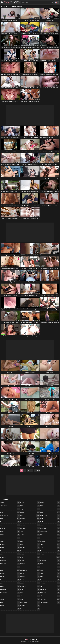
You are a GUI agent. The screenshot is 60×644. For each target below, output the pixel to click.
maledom (30, 564)
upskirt (50, 570)
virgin (50, 577)
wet (50, 586)
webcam (50, 583)
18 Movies (10, 2)
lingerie (30, 561)
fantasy (10, 596)
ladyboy (30, 548)
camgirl (10, 535)
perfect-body (50, 509)
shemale (50, 541)
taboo (50, 548)
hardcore (30, 519)
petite (50, 512)
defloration (10, 561)
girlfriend (10, 609)
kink (30, 541)
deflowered (10, 564)
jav (30, 538)
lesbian (30, 554)
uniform (50, 567)
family (10, 586)
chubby (10, 548)
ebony (10, 567)
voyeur (50, 580)
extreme (10, 580)
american (10, 509)
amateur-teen (10, 506)
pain (30, 609)
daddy (10, 554)
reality (50, 519)
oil (30, 596)
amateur (10, 503)
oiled (30, 599)
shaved (50, 535)
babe (10, 519)
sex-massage (50, 532)
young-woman (50, 602)
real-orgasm (50, 515)
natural (30, 583)
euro (10, 570)
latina (30, 551)
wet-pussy (50, 590)
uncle (50, 564)
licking (30, 557)
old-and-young (30, 602)
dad (10, 551)
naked (30, 580)
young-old (50, 599)
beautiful (10, 528)
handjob (30, 512)
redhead (50, 522)
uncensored (50, 561)
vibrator (50, 573)
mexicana (30, 577)
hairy (30, 506)
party (50, 506)
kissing (30, 544)
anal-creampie (10, 515)
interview (30, 528)
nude (30, 590)
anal (10, 512)
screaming (50, 528)
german (10, 606)
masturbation (30, 570)
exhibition (10, 577)
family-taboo (10, 593)
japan (30, 532)
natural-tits (30, 586)
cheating (10, 544)
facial (10, 583)
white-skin (50, 593)
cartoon (10, 538)
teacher (50, 554)
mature (30, 573)
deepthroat (10, 557)
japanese (30, 535)
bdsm (10, 525)
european (10, 573)
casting (10, 541)
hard (30, 515)
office (30, 593)
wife (50, 596)
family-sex (10, 590)
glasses (30, 503)
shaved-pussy (50, 538)
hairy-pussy (30, 509)
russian (50, 525)
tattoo (50, 551)
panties (50, 503)
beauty (10, 532)
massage (30, 567)
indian (30, 522)
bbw (10, 522)
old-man (30, 606)
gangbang (10, 599)
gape (10, 602)
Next (39, 471)
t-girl (50, 544)
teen (50, 557)
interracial (30, 525)
